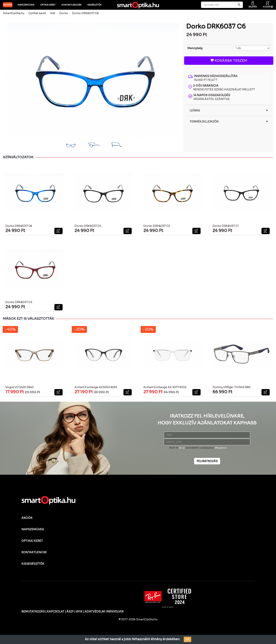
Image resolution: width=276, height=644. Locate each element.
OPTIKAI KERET (32, 541)
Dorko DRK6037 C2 (157, 226)
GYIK (79, 612)
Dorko (64, 13)
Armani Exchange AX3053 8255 (96, 387)
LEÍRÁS (195, 110)
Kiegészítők (95, 5)
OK (187, 639)
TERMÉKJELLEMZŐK (204, 121)
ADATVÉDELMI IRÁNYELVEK (104, 612)
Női (53, 13)
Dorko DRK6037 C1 (226, 226)
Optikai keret (48, 5)
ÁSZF (70, 612)
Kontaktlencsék (71, 5)
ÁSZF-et (174, 448)
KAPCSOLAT (56, 612)
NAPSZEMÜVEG (33, 529)
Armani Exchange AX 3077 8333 (165, 387)
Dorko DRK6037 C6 (85, 13)
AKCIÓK (8, 5)
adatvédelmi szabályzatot (200, 448)
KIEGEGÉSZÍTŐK (33, 564)
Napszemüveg (26, 5)
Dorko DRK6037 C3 (19, 302)
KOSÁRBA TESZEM (229, 61)
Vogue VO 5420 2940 (20, 387)
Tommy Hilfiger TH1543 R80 (231, 387)
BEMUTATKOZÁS (33, 612)
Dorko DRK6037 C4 (88, 226)
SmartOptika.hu (14, 13)
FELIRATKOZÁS (207, 461)
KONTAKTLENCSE (34, 552)
